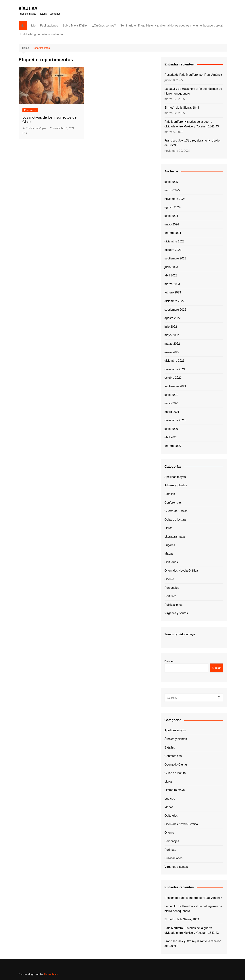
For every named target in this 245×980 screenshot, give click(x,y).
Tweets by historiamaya (180, 634)
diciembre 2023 (174, 241)
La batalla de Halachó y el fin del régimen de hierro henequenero (193, 91)
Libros (169, 528)
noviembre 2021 (175, 369)
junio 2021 (171, 395)
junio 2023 (171, 267)
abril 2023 (171, 275)
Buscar (169, 661)
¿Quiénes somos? (104, 26)
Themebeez (51, 974)
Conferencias (173, 503)
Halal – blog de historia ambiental (42, 34)
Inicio (32, 26)
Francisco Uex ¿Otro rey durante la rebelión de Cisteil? (193, 143)
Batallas (170, 494)
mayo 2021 (172, 403)
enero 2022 (172, 352)
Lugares (170, 545)
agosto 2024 (173, 207)
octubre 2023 (173, 250)
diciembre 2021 (174, 361)
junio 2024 (171, 216)
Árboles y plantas (176, 485)
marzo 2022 (172, 344)
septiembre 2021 (175, 386)
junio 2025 (171, 182)
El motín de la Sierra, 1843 (182, 108)
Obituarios (171, 562)
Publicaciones (49, 26)
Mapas (169, 554)
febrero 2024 (173, 233)
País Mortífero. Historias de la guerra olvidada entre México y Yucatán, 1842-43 (192, 124)
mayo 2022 (172, 335)
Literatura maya (175, 537)
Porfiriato (170, 596)
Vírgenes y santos (176, 613)
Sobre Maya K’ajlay (75, 26)
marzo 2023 (172, 284)
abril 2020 (171, 437)
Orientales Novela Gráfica (181, 571)
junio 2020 (171, 429)
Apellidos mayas (175, 477)
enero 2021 (172, 412)
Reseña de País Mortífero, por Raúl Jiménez (193, 75)
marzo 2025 (172, 190)
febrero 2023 (173, 292)
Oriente (169, 579)
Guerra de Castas (176, 511)
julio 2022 (171, 327)
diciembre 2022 (174, 301)
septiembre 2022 (175, 310)
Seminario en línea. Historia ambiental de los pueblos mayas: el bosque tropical (172, 26)
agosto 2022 (173, 318)
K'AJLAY (28, 9)
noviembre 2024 (175, 199)
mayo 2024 (172, 224)
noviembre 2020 (175, 420)
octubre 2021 (173, 378)
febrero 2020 (173, 446)
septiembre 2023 (175, 258)
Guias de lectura (175, 520)
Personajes (30, 110)
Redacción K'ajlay (36, 128)
